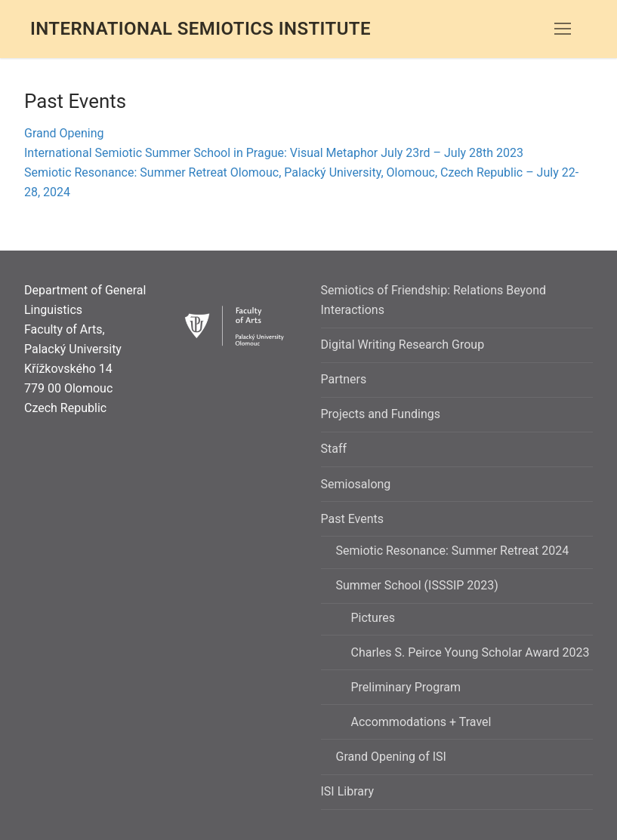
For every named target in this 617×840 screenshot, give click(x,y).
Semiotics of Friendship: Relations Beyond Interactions (434, 300)
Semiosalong (356, 484)
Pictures (373, 618)
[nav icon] (563, 29)
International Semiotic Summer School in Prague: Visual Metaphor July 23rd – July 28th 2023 (274, 153)
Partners (344, 379)
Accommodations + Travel (421, 722)
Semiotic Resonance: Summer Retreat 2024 (453, 551)
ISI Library (348, 791)
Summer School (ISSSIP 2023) (419, 585)
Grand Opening (64, 133)
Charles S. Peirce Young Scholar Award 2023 (470, 652)
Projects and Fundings (381, 414)
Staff (334, 449)
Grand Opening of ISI (391, 757)
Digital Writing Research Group (403, 345)
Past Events (354, 519)
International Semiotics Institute (201, 29)
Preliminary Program (406, 687)
